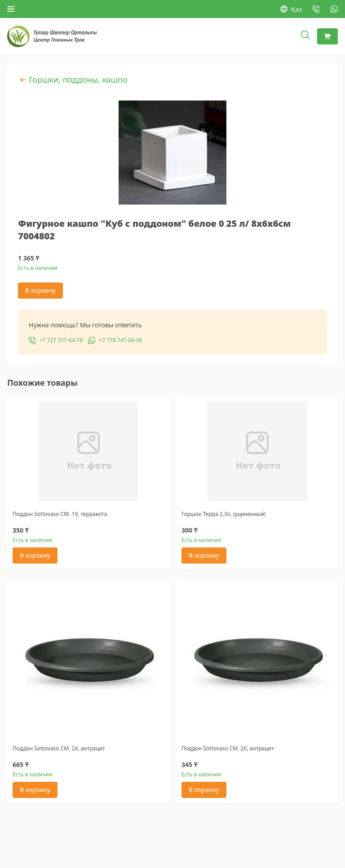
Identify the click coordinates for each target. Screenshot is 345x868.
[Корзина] (327, 36)
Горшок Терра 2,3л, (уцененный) (223, 514)
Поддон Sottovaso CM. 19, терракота (60, 514)
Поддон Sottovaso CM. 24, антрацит (59, 748)
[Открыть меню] (11, 9)
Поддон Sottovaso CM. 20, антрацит (228, 748)
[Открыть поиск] (305, 36)
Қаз (291, 9)
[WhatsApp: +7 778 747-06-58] (334, 9)
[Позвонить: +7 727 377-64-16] (316, 9)
